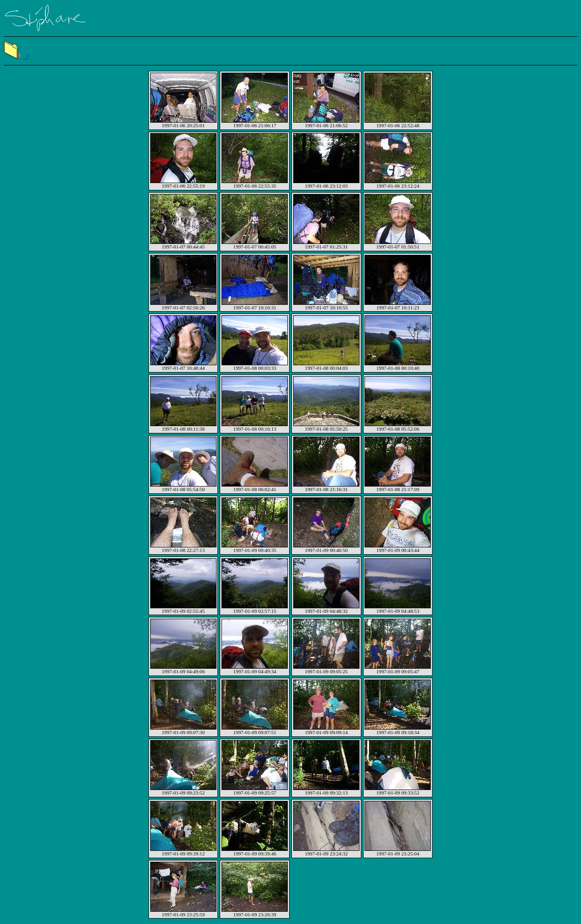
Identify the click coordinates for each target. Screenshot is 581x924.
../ (16, 57)
